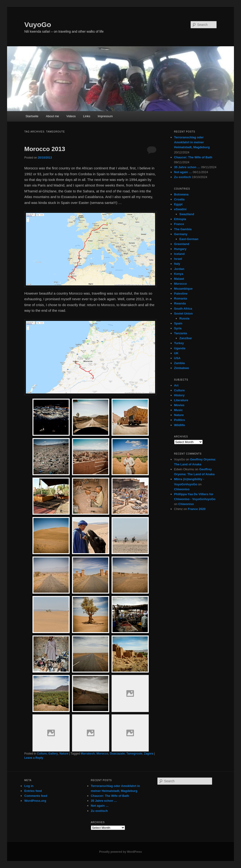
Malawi (179, 279)
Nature (64, 754)
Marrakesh (88, 754)
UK (176, 353)
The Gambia (183, 229)
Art (176, 385)
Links (87, 116)
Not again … (183, 172)
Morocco (102, 754)
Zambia (180, 363)
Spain (178, 323)
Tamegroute (134, 754)
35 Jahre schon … (187, 167)
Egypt (178, 204)
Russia (184, 318)
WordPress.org (35, 801)
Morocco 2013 (45, 149)
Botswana (181, 194)
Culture (42, 754)
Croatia (179, 199)
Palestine (181, 294)
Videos (71, 116)
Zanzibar (186, 338)
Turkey (179, 343)
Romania (181, 298)
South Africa (183, 309)
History (179, 395)
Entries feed (33, 791)
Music (179, 410)
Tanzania (181, 333)
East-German (189, 239)
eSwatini (180, 209)
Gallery (53, 754)
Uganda (180, 348)
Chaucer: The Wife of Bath (193, 157)
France (179, 224)
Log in (29, 786)
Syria (178, 328)
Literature (181, 400)
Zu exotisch (183, 177)
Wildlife (180, 425)
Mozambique (183, 289)
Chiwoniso (182, 489)
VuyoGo (38, 25)
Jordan (179, 269)
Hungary (180, 249)
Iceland (179, 254)
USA (177, 358)
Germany (181, 234)
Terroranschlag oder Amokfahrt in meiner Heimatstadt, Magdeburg (192, 142)
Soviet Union (183, 313)
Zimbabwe (182, 368)
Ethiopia (180, 219)
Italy (177, 264)
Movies (179, 405)
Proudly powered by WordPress (120, 852)
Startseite (32, 116)
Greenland (182, 244)
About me (52, 116)
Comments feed (36, 796)
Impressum (105, 116)
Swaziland (187, 214)
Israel (178, 259)
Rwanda (180, 303)
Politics (180, 420)
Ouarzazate (117, 754)
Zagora (149, 754)
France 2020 (197, 509)
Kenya (179, 274)
